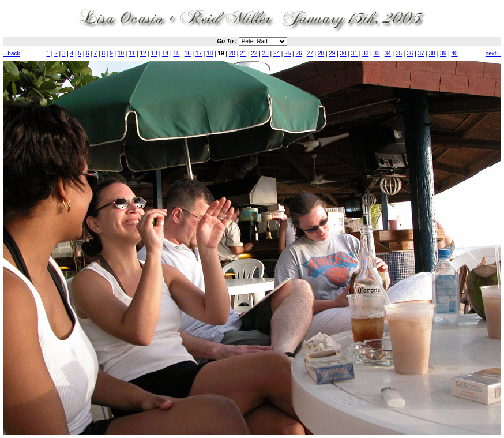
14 (165, 53)
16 (188, 53)
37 (421, 53)
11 (132, 53)
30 (343, 53)
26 (298, 53)
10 (121, 53)
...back (11, 53)
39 (443, 53)
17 (199, 53)
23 (266, 53)
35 (399, 53)
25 (287, 53)
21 (243, 53)
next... (493, 53)
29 (332, 53)
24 (277, 53)
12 (143, 53)
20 (232, 53)
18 (210, 53)
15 (176, 53)
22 (254, 53)
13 (154, 53)
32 (365, 53)
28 (321, 53)
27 (310, 53)
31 (354, 53)
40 (454, 53)
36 (410, 53)
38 (432, 53)
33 (376, 53)
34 (388, 53)
